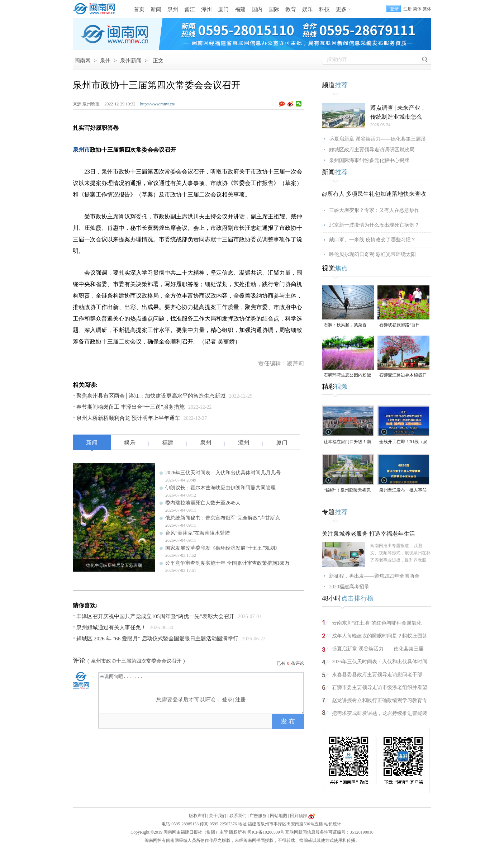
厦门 (223, 9)
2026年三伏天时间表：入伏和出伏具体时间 (380, 662)
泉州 (173, 9)
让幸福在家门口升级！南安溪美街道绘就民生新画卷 (347, 442)
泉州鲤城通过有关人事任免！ (111, 627)
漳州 (206, 9)
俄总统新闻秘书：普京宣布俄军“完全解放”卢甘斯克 (223, 518)
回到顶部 (299, 816)
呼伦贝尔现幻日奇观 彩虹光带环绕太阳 (372, 254)
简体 (417, 9)
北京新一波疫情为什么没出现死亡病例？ (374, 225)
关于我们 (218, 816)
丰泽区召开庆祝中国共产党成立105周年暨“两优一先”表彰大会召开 (155, 616)
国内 (257, 9)
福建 (240, 9)
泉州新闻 (131, 61)
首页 (139, 9)
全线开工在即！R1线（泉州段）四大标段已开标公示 (403, 442)
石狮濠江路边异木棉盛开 (403, 375)
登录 (227, 700)
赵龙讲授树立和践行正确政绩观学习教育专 (380, 700)
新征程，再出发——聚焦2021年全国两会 (374, 576)
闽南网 (83, 61)
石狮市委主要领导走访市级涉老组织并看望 (380, 687)
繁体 (427, 9)
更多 (341, 9)
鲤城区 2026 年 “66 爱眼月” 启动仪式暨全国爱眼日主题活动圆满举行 (157, 639)
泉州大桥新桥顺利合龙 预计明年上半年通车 (128, 418)
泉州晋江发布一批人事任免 (403, 491)
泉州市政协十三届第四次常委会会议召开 (136, 661)
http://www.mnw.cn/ (158, 104)
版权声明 (198, 816)
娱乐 (308, 9)
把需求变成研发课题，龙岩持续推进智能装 (380, 713)
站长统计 (333, 824)
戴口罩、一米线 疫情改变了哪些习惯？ (372, 240)
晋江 (190, 9)
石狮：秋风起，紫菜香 (345, 325)
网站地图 (279, 816)
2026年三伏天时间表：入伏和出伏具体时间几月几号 (223, 473)
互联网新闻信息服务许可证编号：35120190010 (329, 832)
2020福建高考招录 (349, 587)
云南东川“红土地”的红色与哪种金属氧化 (377, 623)
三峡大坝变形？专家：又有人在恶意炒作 (374, 210)
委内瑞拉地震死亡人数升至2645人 (203, 503)
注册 (408, 9)
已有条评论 (290, 663)
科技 (324, 9)
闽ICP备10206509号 (266, 832)
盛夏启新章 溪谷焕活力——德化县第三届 (378, 649)
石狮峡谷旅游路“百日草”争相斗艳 (400, 325)
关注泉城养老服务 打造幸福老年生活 (369, 534)
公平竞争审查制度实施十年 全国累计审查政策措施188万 (227, 563)
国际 (274, 9)
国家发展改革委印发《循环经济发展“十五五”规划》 (223, 548)
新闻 (156, 9)
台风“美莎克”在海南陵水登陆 (198, 533)
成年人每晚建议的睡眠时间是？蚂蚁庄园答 (380, 636)
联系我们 (238, 816)
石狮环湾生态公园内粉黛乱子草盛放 (347, 376)
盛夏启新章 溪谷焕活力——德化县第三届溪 (377, 139)
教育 (291, 9)
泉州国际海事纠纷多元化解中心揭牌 (369, 160)
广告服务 (258, 816)
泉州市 (81, 150)
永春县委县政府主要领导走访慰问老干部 (377, 675)
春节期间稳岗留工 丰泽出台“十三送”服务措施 (130, 407)
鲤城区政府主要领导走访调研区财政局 (372, 150)
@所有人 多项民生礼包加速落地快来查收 (374, 194)
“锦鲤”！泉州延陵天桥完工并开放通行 (347, 491)
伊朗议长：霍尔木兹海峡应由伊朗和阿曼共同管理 (220, 488)
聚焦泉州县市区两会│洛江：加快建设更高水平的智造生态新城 (151, 396)
